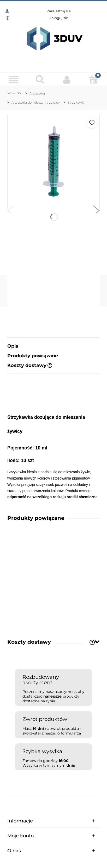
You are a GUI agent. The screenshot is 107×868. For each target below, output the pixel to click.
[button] (10, 212)
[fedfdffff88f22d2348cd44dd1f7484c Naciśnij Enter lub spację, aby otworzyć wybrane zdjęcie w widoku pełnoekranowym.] (53, 161)
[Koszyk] (94, 79)
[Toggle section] (97, 642)
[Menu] (13, 80)
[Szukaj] (40, 79)
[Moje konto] (67, 79)
